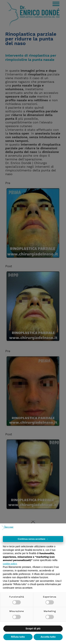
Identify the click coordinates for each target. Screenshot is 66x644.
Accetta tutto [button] (48, 637)
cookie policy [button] (10, 564)
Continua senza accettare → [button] (33, 539)
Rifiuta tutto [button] (18, 637)
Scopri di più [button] (33, 629)
